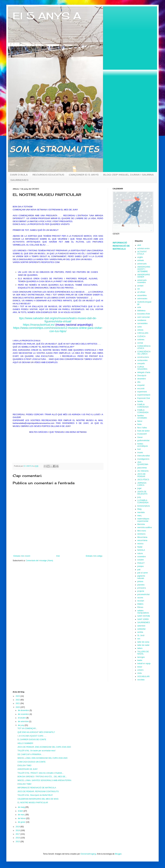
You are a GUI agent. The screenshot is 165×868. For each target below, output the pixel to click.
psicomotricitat (144, 594)
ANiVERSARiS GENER (144, 276)
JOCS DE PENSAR (142, 475)
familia (140, 401)
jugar (140, 488)
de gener (22, 822)
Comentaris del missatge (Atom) (39, 561)
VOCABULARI (144, 677)
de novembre (24, 714)
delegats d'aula (144, 372)
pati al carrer (143, 573)
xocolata (141, 680)
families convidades (142, 417)
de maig (22, 807)
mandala (141, 512)
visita (140, 673)
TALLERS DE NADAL (143, 653)
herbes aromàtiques (143, 445)
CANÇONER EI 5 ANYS (84, 175)
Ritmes (140, 607)
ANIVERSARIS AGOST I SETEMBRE (144, 269)
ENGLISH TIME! (24, 766)
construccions (143, 357)
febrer (140, 421)
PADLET (141, 563)
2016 (18, 838)
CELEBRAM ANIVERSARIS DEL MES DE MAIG (38, 799)
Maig (139, 509)
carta (140, 327)
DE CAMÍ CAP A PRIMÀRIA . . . (31, 754)
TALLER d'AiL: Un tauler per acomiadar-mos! (36, 751)
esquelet (141, 385)
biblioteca (141, 311)
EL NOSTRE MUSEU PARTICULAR (33, 803)
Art (139, 289)
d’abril (21, 811)
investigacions (143, 459)
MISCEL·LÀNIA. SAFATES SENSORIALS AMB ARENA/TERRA (44, 780)
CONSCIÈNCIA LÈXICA (144, 347)
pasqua (140, 566)
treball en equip (144, 664)
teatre (140, 660)
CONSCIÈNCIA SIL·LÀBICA (144, 353)
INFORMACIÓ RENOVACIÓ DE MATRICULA (121, 246)
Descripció (142, 376)
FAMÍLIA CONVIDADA (143, 406)
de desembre (24, 710)
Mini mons (142, 531)
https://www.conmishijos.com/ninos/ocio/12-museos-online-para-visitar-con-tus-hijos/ (58, 330)
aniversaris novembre (142, 281)
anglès (140, 257)
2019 (18, 827)
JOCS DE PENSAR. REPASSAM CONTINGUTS (38, 791)
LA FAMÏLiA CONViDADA (143, 501)
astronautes (142, 299)
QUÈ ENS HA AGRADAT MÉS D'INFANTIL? (36, 732)
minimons (141, 534)
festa (139, 424)
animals (141, 260)
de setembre (23, 721)
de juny (21, 725)
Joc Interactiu (143, 471)
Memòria (141, 524)
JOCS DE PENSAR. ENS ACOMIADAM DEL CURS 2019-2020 (44, 747)
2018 (18, 830)
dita (139, 382)
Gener (140, 437)
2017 (18, 834)
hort (139, 449)
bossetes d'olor (144, 314)
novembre (142, 557)
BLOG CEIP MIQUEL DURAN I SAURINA (129, 175)
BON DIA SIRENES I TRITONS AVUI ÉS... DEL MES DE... (42, 777)
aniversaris (142, 264)
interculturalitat (144, 456)
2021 (18, 703)
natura (140, 553)
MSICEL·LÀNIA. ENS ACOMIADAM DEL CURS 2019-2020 (42, 758)
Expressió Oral (144, 398)
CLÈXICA (141, 336)
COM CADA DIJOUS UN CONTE (31, 762)
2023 (18, 696)
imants (140, 453)
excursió (141, 389)
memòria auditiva (145, 527)
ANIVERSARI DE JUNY (28, 769)
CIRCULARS (143, 333)
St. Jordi (141, 635)
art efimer (141, 292)
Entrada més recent (22, 556)
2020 (18, 707)
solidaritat (141, 629)
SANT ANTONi (144, 616)
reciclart (141, 601)
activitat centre (144, 249)
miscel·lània (142, 540)
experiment (142, 392)
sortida (140, 632)
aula (139, 307)
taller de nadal (143, 645)
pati (139, 570)
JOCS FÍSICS (143, 480)
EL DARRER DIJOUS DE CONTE (32, 740)
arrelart (140, 286)
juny (139, 497)
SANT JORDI (143, 619)
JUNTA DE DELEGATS (142, 493)
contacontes (143, 360)
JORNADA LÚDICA (142, 484)
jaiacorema (142, 468)
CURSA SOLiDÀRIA (142, 368)
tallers (140, 648)
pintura (140, 581)
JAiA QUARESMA (143, 463)
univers (140, 670)
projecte (141, 591)
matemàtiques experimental (143, 520)
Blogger (118, 854)
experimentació (144, 395)
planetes (141, 585)
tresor (140, 667)
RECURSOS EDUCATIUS (48, 175)
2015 (18, 842)
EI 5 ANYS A (47, 16)
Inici (58, 556)
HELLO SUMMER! (25, 743)
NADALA (141, 550)
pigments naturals (141, 577)
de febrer (22, 818)
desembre (142, 379)
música (140, 544)
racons (140, 598)
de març (22, 815)
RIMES (140, 604)
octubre (141, 560)
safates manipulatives (143, 612)
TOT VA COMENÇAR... (27, 728)
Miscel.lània (142, 537)
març (140, 516)
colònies (141, 340)
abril (139, 245)
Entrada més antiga (94, 556)
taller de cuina (143, 642)
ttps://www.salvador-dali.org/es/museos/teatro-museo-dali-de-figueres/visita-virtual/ (58, 320)
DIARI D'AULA (19, 175)
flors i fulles (142, 428)
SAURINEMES (19, 180)
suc (139, 639)
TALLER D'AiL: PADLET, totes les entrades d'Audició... (40, 773)
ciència (140, 330)
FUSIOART (142, 434)
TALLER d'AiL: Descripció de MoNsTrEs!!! (35, 795)
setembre (141, 626)
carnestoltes (143, 323)
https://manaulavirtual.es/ (39, 325)
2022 (18, 700)
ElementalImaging (88, 854)
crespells (141, 364)
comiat (140, 343)
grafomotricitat (143, 440)
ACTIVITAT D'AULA (142, 253)
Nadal (140, 547)
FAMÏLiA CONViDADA (143, 411)
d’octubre (22, 718)
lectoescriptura (144, 506)
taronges (141, 657)
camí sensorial (144, 317)
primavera (142, 588)
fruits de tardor (144, 431)
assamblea (142, 295)
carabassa (142, 320)
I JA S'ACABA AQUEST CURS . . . (32, 736)
